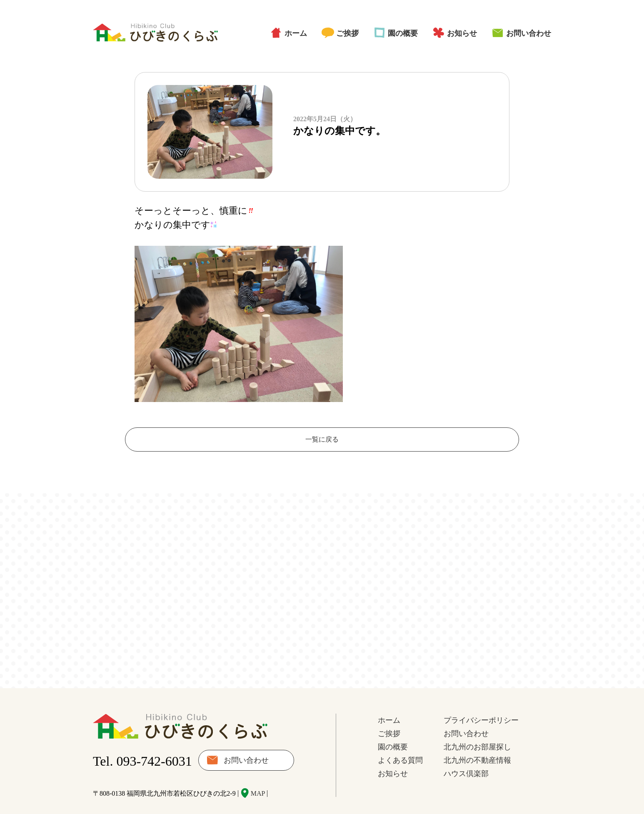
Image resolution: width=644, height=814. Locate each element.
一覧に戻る (322, 439)
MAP (258, 777)
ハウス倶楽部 (466, 757)
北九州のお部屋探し (477, 731)
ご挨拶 (347, 33)
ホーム (296, 33)
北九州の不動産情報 (477, 744)
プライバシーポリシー (481, 704)
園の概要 (403, 33)
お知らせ (462, 33)
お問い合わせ (529, 33)
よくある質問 (400, 744)
